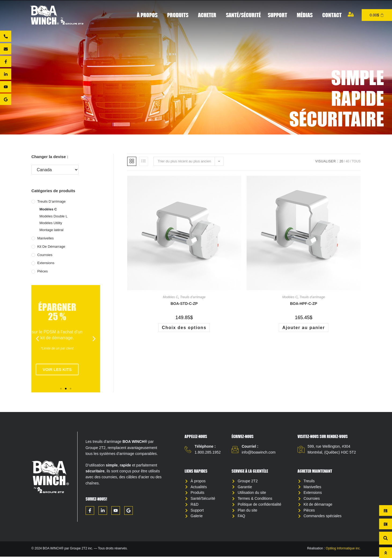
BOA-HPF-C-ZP (304, 304)
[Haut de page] (386, 553)
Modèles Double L (54, 216)
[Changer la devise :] (55, 170)
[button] (37, 339)
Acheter (208, 15)
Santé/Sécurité (243, 15)
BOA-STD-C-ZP (184, 304)
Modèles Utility (51, 223)
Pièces (43, 271)
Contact (332, 15)
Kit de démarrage (51, 247)
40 (347, 161)
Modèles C (48, 209)
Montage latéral (52, 230)
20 (341, 161)
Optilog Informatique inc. (343, 550)
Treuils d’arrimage (52, 201)
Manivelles (45, 238)
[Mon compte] (351, 14)
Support (279, 15)
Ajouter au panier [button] (304, 328)
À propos (149, 15)
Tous (356, 161)
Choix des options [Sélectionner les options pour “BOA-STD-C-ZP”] (184, 328)
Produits (179, 15)
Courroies (45, 255)
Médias (306, 15)
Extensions (46, 263)
